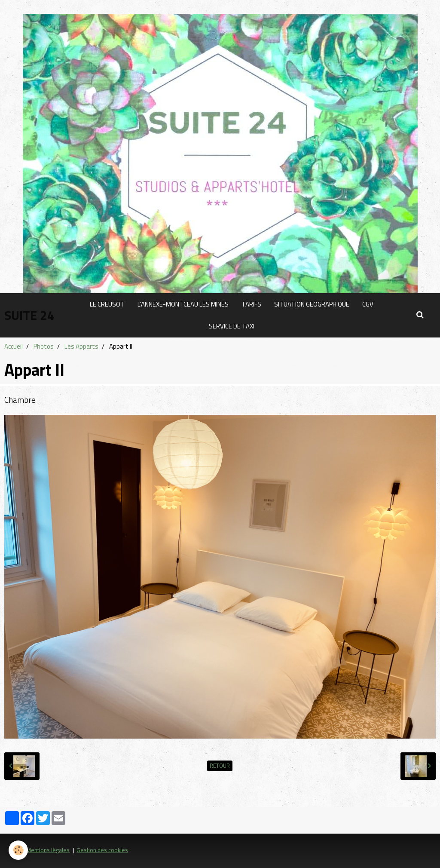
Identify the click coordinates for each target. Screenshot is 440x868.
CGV (368, 304)
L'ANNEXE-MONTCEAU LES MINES (183, 304)
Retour (220, 766)
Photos (44, 346)
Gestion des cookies (102, 850)
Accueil (14, 346)
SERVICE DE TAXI (232, 326)
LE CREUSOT (107, 304)
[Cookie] (18, 850)
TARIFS (251, 304)
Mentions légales (48, 850)
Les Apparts (81, 346)
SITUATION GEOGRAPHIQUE (312, 304)
